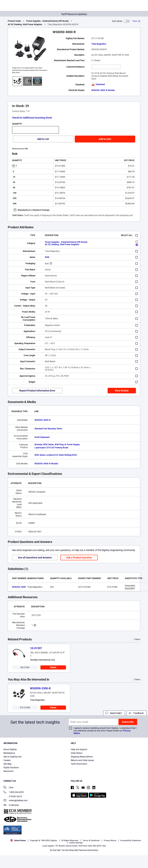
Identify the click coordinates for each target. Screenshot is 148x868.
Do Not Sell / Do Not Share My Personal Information (74, 850)
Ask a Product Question (79, 558)
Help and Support (79, 749)
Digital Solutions (11, 768)
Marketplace (9, 753)
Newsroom (9, 771)
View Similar (122, 391)
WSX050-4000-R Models (103, 90)
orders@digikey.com (16, 801)
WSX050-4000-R (43, 420)
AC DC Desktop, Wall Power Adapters (25, 24)
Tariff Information (79, 764)
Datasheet (98, 84)
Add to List (43, 139)
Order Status (77, 753)
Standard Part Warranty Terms (48, 429)
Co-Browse (11, 805)
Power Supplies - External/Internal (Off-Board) (47, 21)
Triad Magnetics (99, 44)
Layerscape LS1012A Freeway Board (51, 448)
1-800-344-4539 (14, 792)
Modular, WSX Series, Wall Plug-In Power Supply (57, 445)
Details (53, 667)
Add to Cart (105, 139)
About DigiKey (10, 749)
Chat (8, 788)
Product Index (14, 21)
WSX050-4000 (19, 587)
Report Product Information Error (37, 391)
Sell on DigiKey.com (13, 757)
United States (18, 841)
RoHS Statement (42, 437)
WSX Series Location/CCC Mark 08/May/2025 (56, 455)
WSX (47, 257)
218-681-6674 (13, 796)
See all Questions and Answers (35, 558)
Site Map (8, 764)
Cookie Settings (76, 843)
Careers (7, 760)
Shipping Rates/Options (82, 757)
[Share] (136, 21)
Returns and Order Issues (82, 760)
